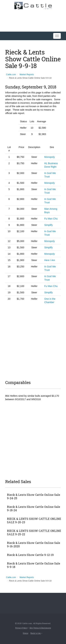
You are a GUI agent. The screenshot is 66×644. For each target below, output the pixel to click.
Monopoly (49, 157)
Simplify (48, 225)
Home (26, 633)
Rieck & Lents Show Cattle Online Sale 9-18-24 (34, 509)
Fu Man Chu (51, 219)
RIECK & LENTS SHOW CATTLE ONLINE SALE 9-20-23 (34, 521)
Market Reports (27, 75)
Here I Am (50, 260)
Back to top (36, 633)
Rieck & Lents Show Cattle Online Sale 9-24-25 (34, 496)
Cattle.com (11, 75)
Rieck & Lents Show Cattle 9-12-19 (30, 555)
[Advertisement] (33, 341)
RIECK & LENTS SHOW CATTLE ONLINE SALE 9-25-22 (34, 533)
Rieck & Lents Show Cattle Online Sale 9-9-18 (34, 565)
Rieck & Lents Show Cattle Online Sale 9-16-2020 (34, 545)
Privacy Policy (21, 628)
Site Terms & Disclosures (40, 628)
